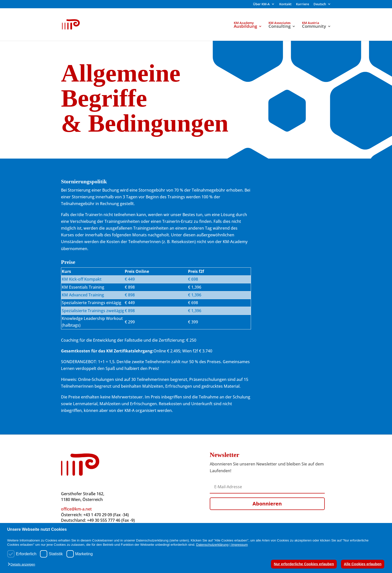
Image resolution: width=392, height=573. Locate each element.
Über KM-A (261, 4)
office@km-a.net (76, 509)
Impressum (239, 545)
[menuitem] (322, 5)
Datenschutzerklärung (212, 545)
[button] (23, 565)
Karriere (302, 4)
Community (314, 27)
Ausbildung (245, 27)
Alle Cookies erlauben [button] (362, 564)
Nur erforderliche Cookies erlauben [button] (304, 564)
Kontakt (285, 4)
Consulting (279, 27)
